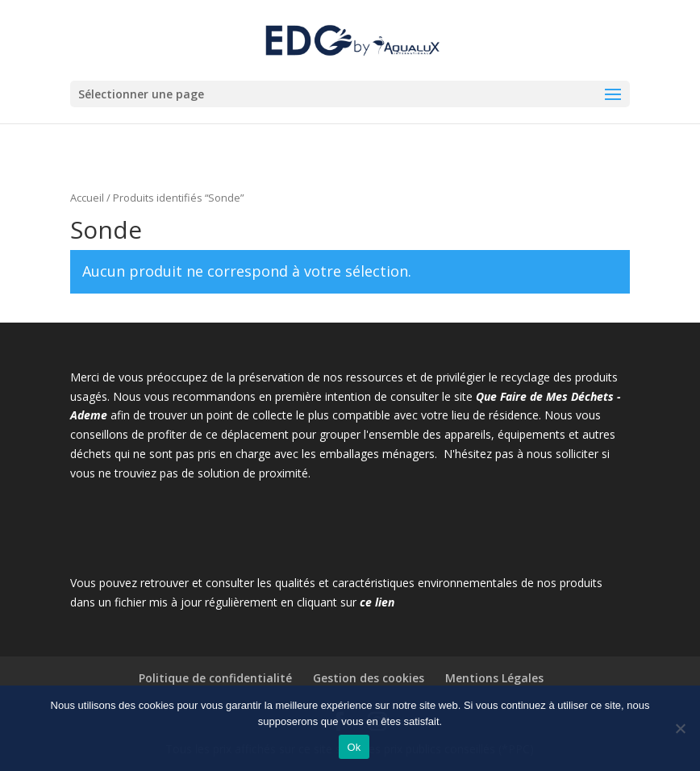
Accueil (87, 198)
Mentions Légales (494, 678)
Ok (354, 747)
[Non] (680, 728)
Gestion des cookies (369, 678)
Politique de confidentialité (215, 678)
